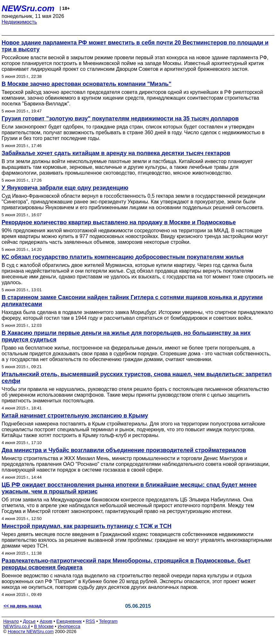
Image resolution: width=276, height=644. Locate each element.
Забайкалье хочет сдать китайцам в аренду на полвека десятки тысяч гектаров (116, 153)
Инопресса (69, 626)
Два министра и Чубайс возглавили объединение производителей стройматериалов (124, 450)
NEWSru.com (28, 8)
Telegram (108, 621)
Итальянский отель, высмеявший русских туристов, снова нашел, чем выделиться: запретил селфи (137, 378)
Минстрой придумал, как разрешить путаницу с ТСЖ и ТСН (86, 526)
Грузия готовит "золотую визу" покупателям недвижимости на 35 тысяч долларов (120, 119)
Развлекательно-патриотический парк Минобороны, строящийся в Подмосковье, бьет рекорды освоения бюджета (126, 564)
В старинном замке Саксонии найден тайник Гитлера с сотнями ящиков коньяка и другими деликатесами (132, 301)
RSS (90, 621)
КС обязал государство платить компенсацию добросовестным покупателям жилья (123, 257)
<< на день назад (22, 606)
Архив (46, 621)
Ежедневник (69, 621)
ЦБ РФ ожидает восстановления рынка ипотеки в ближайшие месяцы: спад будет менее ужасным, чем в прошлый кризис (129, 488)
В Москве (44, 626)
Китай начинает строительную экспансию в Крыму (75, 416)
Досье (29, 621)
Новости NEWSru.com (31, 632)
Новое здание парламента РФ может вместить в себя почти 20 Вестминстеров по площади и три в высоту (135, 46)
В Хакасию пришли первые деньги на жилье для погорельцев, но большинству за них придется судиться (126, 336)
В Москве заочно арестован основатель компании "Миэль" (86, 84)
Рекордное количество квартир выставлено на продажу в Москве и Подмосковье (119, 222)
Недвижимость (19, 22)
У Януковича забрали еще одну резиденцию (65, 188)
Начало (11, 621)
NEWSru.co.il (17, 626)
